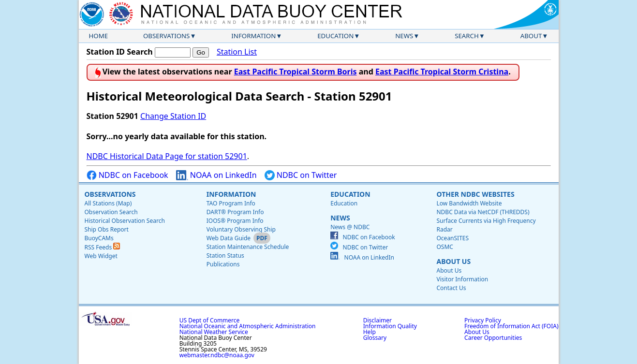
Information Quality (390, 326)
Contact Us (451, 288)
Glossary (375, 338)
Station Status (225, 255)
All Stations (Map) (108, 203)
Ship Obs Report (107, 229)
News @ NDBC (350, 227)
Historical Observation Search (125, 221)
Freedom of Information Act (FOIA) (511, 326)
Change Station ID (173, 116)
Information (253, 36)
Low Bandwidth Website (469, 203)
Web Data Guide (229, 238)
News (404, 36)
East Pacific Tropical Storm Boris (296, 72)
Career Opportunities (493, 338)
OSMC (444, 247)
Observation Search (111, 212)
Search (467, 36)
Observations (166, 36)
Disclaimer (378, 320)
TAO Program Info (231, 203)
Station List (237, 52)
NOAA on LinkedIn (216, 175)
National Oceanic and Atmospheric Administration (248, 326)
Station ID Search (120, 52)
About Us (453, 261)
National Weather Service (214, 332)
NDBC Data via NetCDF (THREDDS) (483, 212)
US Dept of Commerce (210, 320)
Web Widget (101, 256)
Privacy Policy (483, 320)
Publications (223, 264)
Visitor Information (462, 279)
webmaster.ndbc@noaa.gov (217, 355)
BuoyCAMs (99, 238)
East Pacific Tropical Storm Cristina (442, 72)
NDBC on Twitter (301, 175)
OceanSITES (452, 238)
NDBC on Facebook (127, 175)
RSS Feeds (103, 247)
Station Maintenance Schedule (248, 247)
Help (370, 332)
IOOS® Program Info (235, 221)
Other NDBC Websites (475, 194)
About (531, 36)
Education (335, 36)
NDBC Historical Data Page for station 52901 (167, 156)
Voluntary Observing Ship (241, 229)
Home (99, 36)
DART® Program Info (235, 212)
